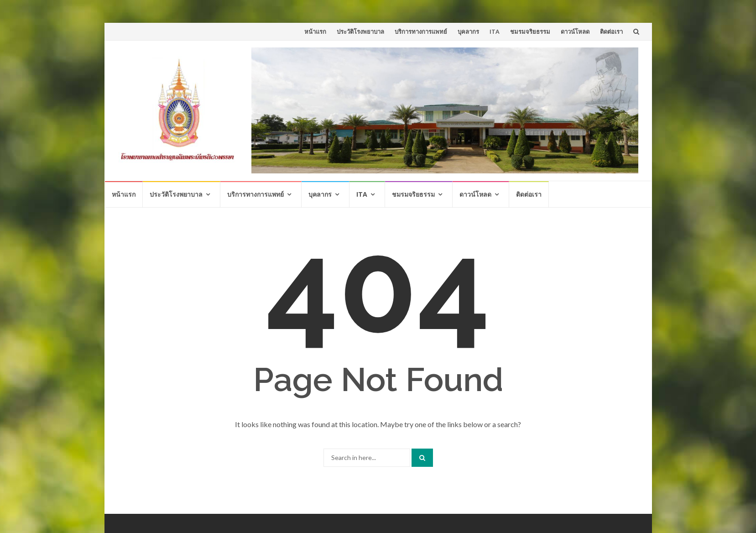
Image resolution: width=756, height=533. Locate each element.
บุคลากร (468, 31)
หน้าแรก (315, 31)
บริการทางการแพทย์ (421, 31)
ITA (495, 31)
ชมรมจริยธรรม (530, 31)
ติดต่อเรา (611, 31)
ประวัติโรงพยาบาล (360, 31)
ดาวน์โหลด (575, 31)
